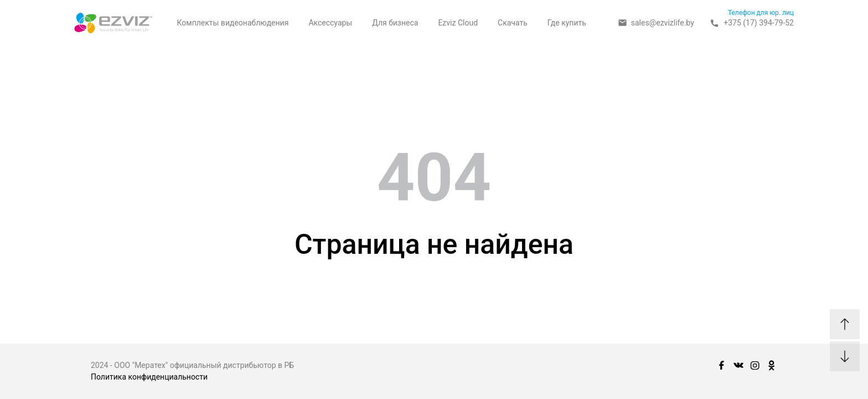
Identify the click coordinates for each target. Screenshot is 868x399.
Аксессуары (330, 23)
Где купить (567, 23)
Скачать (513, 23)
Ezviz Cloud (458, 23)
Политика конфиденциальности (149, 377)
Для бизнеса (395, 23)
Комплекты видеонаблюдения (232, 23)
